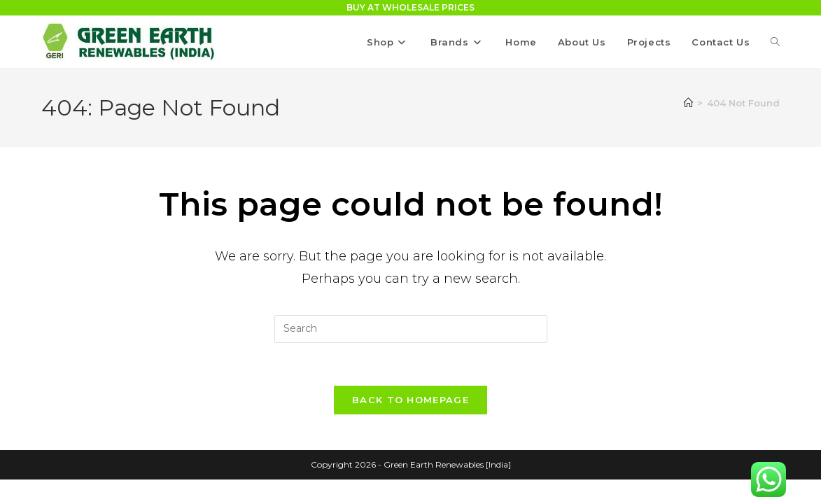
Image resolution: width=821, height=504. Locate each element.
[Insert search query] (411, 329)
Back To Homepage (410, 400)
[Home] (688, 103)
